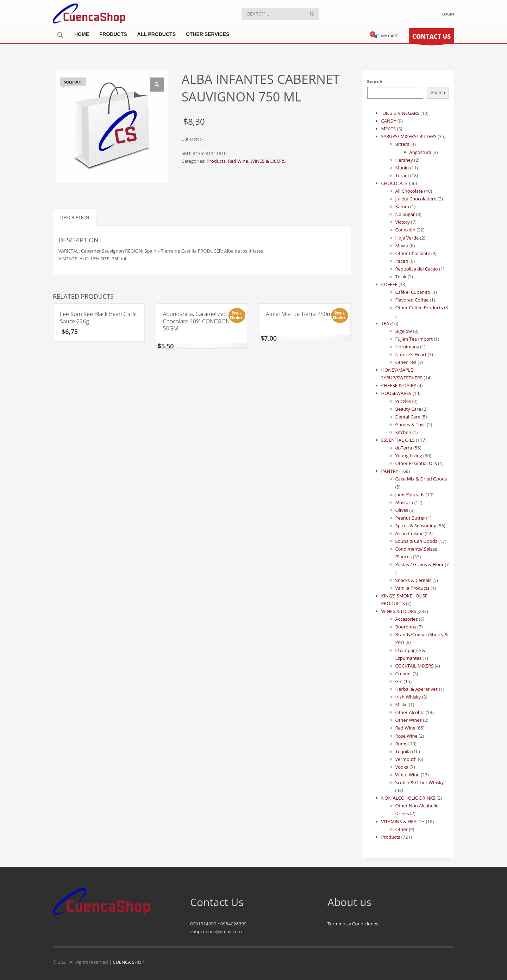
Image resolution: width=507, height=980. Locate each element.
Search (375, 81)
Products (216, 161)
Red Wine (238, 161)
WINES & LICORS (268, 161)
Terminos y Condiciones (353, 924)
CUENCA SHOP (128, 962)
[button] (61, 36)
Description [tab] (75, 217)
